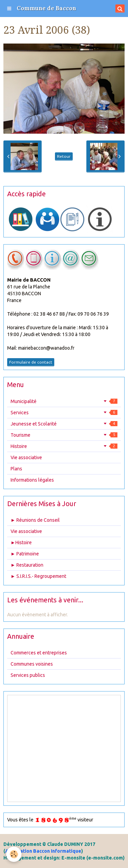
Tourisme (64, 435)
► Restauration (27, 565)
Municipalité (64, 401)
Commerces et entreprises (39, 653)
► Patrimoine (25, 554)
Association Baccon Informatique (43, 851)
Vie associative (26, 457)
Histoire (64, 446)
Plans (16, 469)
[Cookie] (14, 854)
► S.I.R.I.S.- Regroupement (38, 576)
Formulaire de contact (31, 362)
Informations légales (32, 480)
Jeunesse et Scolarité (64, 424)
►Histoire (21, 542)
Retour (64, 156)
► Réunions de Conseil (35, 520)
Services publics (28, 675)
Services (64, 413)
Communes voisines (32, 664)
